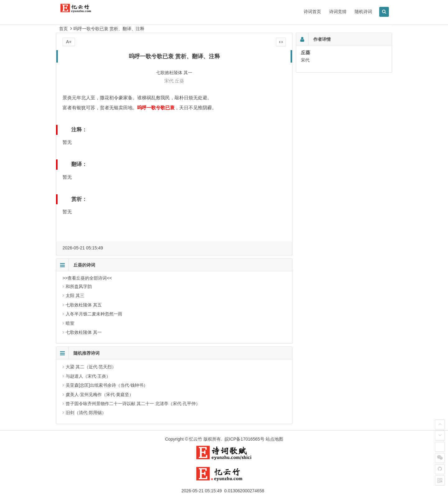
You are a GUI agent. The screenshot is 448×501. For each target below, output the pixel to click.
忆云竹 (196, 439)
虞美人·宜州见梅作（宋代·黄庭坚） (100, 395)
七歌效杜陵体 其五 (84, 305)
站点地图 (274, 439)
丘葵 (180, 81)
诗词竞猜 (338, 12)
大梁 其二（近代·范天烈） (91, 367)
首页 (63, 29)
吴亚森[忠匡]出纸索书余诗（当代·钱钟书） (107, 385)
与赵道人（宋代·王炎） (88, 376)
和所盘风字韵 (79, 286)
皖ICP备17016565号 (245, 439)
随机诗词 (363, 12)
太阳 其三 (75, 295)
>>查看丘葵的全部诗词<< (87, 278)
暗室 (70, 323)
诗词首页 (312, 12)
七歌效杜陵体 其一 (84, 332)
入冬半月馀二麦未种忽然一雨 (94, 314)
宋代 (169, 81)
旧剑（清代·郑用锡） (86, 413)
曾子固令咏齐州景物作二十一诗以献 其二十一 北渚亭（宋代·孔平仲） (133, 404)
